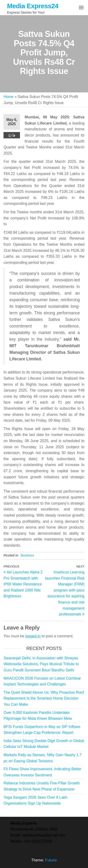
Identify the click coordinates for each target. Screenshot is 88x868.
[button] (81, 8)
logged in (33, 636)
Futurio (51, 860)
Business (27, 555)
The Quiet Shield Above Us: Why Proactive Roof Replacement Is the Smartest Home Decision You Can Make (44, 698)
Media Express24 (33, 6)
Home (9, 97)
